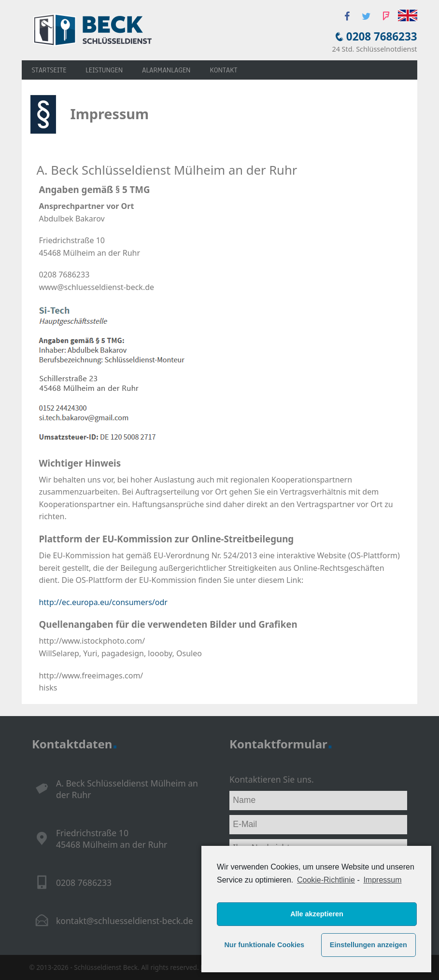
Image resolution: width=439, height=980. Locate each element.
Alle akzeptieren (317, 914)
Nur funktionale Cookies (264, 945)
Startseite (49, 70)
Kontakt (223, 70)
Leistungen (104, 70)
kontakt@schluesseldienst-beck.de (125, 921)
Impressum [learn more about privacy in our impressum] (382, 880)
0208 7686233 (382, 36)
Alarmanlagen (166, 70)
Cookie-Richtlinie (326, 880)
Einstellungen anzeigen (368, 945)
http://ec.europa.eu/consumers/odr (103, 602)
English (408, 15)
